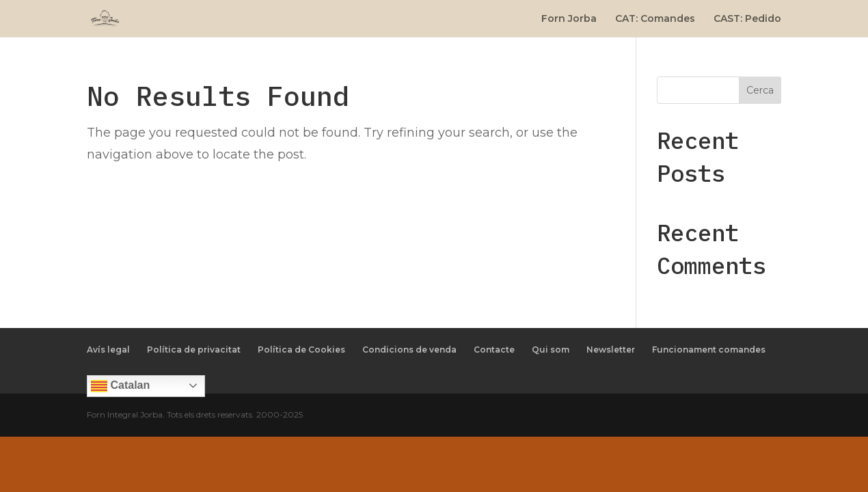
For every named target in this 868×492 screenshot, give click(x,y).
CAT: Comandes (655, 19)
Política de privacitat (194, 350)
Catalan (120, 386)
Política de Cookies (301, 350)
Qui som (551, 350)
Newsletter (611, 350)
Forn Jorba (569, 19)
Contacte (494, 350)
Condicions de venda (409, 350)
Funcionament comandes (709, 350)
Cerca (760, 90)
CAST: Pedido (747, 19)
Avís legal (108, 350)
